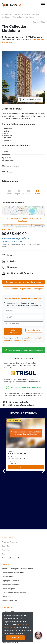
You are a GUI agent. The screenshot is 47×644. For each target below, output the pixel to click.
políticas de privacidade (21, 340)
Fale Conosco (7, 500)
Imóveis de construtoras (13, 14)
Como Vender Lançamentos (13, 523)
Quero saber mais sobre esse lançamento (23, 350)
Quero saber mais (26, 467)
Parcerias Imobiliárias (10, 592)
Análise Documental (10, 574)
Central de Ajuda (8, 539)
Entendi (15, 638)
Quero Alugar (7, 605)
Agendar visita (34, 330)
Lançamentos (7, 527)
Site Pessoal (6, 547)
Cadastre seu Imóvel (10, 566)
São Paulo (30, 14)
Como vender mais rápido (12, 570)
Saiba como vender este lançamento (23, 388)
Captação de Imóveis (10, 531)
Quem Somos (7, 496)
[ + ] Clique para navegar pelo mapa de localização (23, 220)
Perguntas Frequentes (10, 492)
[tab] (6, 152)
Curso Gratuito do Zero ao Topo (14, 543)
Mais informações (13, 331)
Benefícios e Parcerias (10, 535)
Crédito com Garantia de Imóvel (14, 582)
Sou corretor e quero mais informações (24, 282)
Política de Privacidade (11, 508)
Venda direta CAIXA (9, 551)
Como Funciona (8, 562)
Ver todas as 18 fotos (30, 100)
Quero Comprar (8, 601)
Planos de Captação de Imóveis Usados (17, 519)
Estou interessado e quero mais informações (23, 289)
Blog (4, 504)
